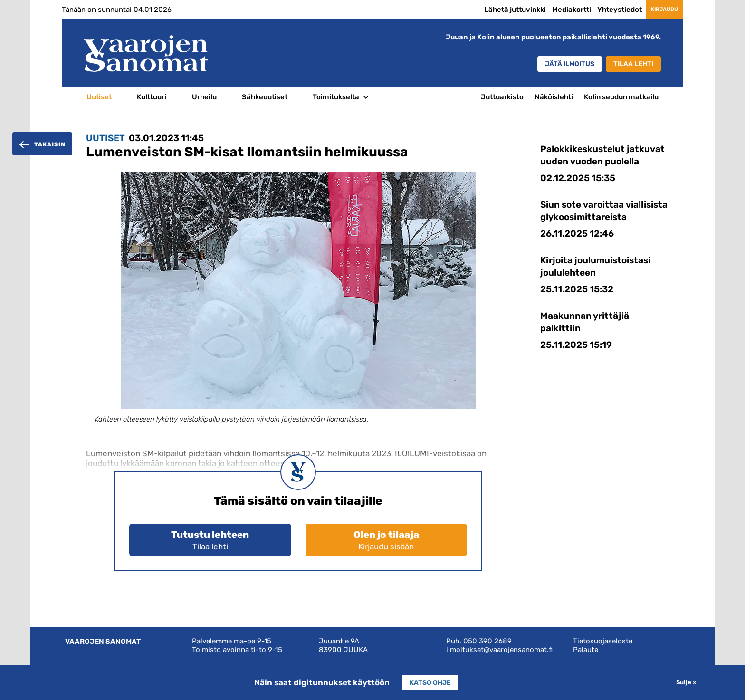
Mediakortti (554, 10)
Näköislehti (554, 97)
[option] (298, 306)
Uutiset (99, 97)
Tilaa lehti (630, 64)
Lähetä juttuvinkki (497, 10)
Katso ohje (430, 682)
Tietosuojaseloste (603, 641)
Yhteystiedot (602, 10)
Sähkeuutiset (265, 97)
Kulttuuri (152, 97)
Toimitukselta (336, 97)
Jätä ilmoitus (558, 64)
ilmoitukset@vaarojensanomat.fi (499, 650)
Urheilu (204, 97)
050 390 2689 (487, 641)
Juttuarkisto (502, 97)
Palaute (586, 650)
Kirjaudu (655, 9)
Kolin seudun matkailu (621, 97)
